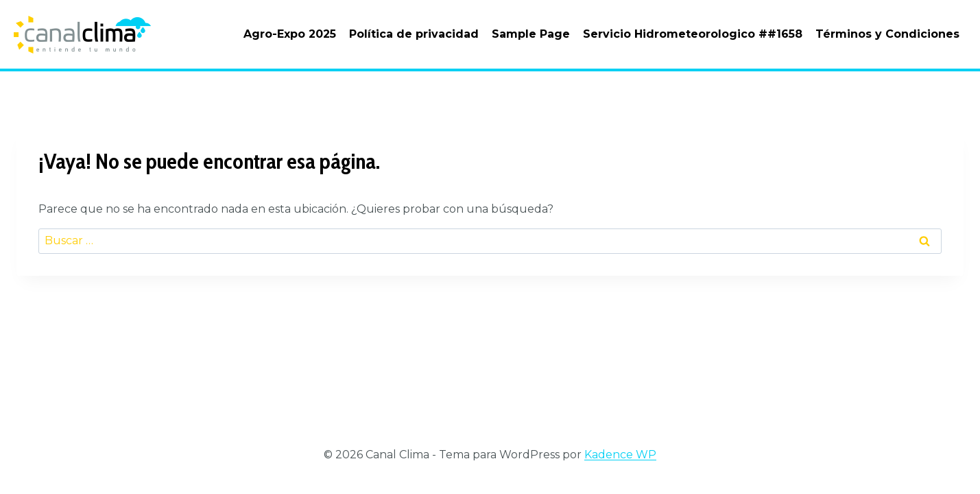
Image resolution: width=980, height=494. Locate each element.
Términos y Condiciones (887, 34)
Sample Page (531, 34)
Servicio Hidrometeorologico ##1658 (693, 34)
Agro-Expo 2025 (290, 34)
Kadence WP (620, 455)
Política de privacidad (414, 34)
